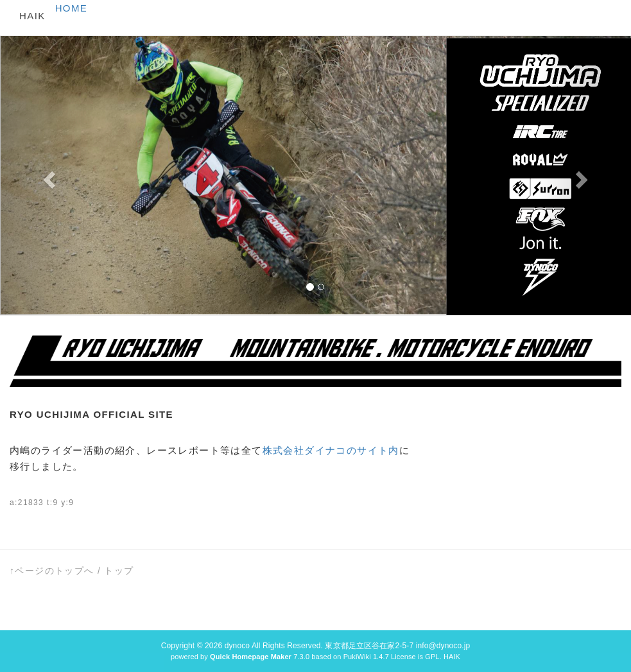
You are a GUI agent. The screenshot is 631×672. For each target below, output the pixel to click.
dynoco (237, 646)
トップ (119, 571)
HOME (72, 8)
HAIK (32, 16)
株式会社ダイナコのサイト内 (331, 450)
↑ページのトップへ (52, 571)
